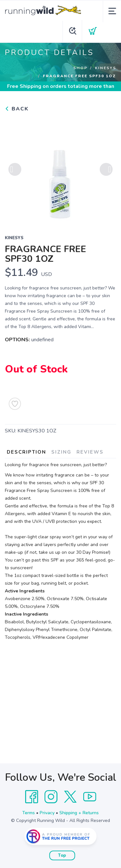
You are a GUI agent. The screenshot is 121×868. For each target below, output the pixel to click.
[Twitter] (70, 797)
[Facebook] (32, 797)
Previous (15, 169)
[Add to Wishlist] (15, 404)
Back (17, 109)
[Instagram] (51, 797)
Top (62, 855)
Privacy (47, 813)
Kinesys (106, 68)
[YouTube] (90, 797)
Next (106, 169)
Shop (80, 68)
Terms (29, 813)
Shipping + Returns (79, 813)
